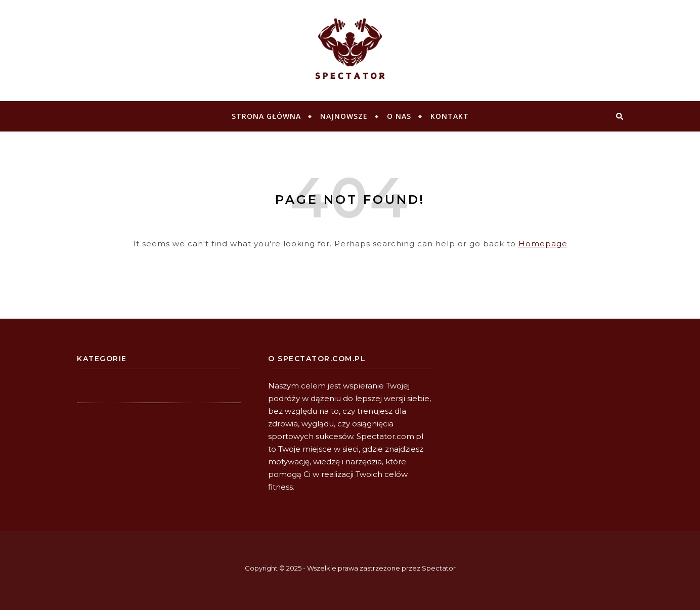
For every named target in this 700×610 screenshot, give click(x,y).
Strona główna (266, 116)
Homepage (543, 244)
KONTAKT (450, 116)
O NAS (399, 116)
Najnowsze (344, 116)
